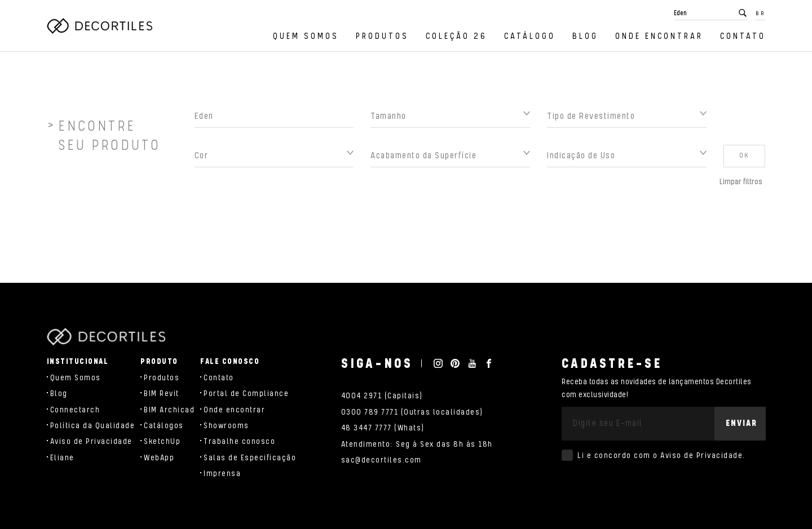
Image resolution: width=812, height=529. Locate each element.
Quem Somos (306, 36)
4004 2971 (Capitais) (382, 396)
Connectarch (75, 410)
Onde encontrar (659, 36)
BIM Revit (162, 394)
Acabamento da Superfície (423, 159)
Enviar (742, 423)
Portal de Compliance (246, 394)
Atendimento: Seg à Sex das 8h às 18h (417, 444)
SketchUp (162, 442)
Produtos (382, 36)
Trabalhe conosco (239, 442)
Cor (202, 159)
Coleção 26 (456, 36)
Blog (585, 36)
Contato (743, 36)
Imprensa (222, 474)
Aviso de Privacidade (91, 442)
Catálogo (530, 36)
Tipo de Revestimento (591, 120)
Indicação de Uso (581, 159)
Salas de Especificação (250, 458)
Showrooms (226, 426)
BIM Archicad (169, 410)
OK (744, 159)
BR (761, 14)
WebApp (159, 458)
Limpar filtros (741, 185)
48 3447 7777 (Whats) (383, 428)
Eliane (62, 458)
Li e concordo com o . (661, 456)
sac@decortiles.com (381, 460)
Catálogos (164, 426)
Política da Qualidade (93, 426)
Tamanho (389, 120)
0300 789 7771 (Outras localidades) (412, 412)
